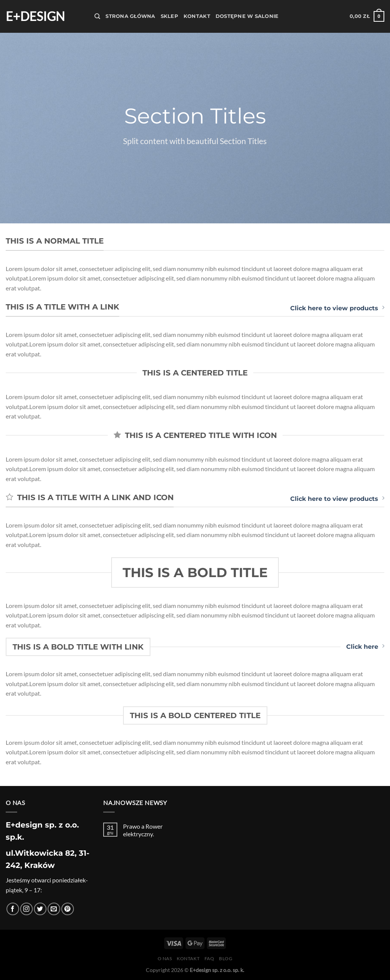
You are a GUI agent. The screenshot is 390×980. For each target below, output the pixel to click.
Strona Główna (130, 16)
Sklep (169, 16)
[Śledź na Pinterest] (68, 909)
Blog (226, 958)
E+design (35, 16)
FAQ (209, 958)
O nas (165, 958)
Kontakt (197, 16)
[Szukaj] (97, 16)
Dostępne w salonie (247, 16)
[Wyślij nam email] (54, 909)
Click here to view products (337, 308)
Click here (365, 646)
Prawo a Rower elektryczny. (143, 830)
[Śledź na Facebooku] (13, 909)
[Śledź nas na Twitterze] (40, 909)
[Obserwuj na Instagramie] (26, 909)
